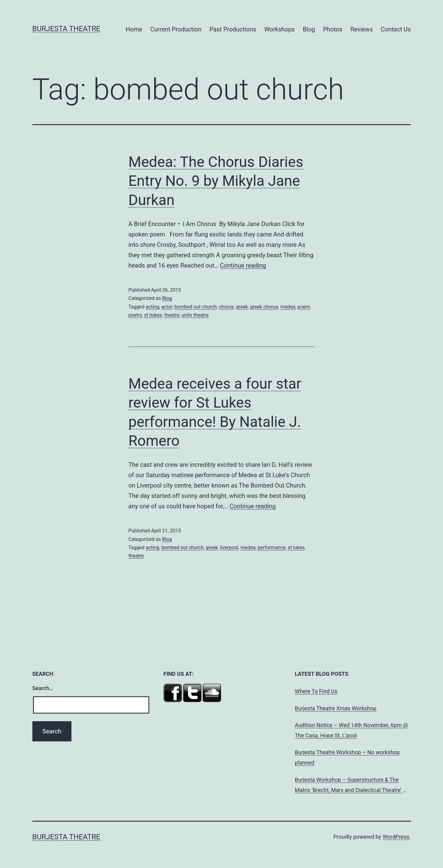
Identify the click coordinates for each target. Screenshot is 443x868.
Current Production (176, 29)
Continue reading (243, 265)
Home (134, 29)
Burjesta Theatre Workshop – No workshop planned (347, 757)
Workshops (279, 29)
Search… (43, 688)
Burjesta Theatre (66, 29)
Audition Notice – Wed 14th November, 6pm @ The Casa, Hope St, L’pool (352, 730)
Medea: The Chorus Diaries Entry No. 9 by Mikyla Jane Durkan (216, 181)
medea (288, 307)
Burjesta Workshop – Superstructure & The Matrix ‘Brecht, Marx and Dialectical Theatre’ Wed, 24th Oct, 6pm (349, 786)
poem (304, 307)
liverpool (229, 547)
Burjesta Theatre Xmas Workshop (336, 708)
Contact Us (396, 29)
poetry (135, 315)
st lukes (296, 547)
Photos (333, 29)
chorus (226, 307)
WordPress (396, 837)
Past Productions (233, 29)
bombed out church (195, 307)
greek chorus (264, 307)
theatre (172, 315)
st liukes (153, 315)
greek (242, 307)
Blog (309, 29)
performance (272, 547)
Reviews (362, 29)
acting (152, 307)
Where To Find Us (316, 691)
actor (167, 307)
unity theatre (195, 315)
